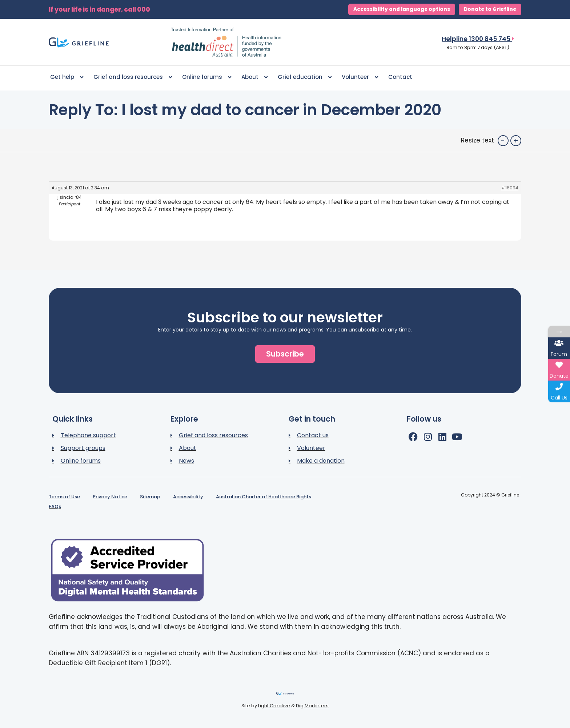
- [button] (503, 141)
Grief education (305, 77)
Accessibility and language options (402, 9)
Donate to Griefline (490, 9)
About (254, 77)
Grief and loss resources (133, 77)
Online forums (207, 77)
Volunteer (360, 77)
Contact (400, 77)
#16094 (510, 188)
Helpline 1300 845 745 (478, 39)
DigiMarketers (312, 706)
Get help (67, 77)
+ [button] (516, 141)
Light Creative (274, 706)
